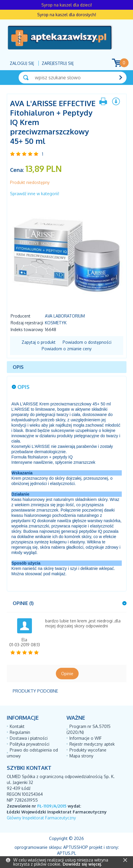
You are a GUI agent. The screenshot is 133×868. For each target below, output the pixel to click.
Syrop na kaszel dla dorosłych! (67, 15)
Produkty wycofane (88, 750)
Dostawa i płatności (29, 738)
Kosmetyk (56, 323)
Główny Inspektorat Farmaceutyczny (41, 818)
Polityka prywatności (30, 744)
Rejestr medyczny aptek (92, 744)
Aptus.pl (67, 853)
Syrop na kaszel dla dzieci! (67, 5)
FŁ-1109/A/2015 (52, 806)
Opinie (67, 674)
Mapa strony (81, 756)
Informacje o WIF (86, 738)
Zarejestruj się (58, 63)
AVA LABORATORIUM (65, 316)
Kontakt (17, 726)
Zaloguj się (22, 63)
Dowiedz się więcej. (82, 864)
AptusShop (76, 847)
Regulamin (20, 732)
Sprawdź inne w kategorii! (35, 194)
